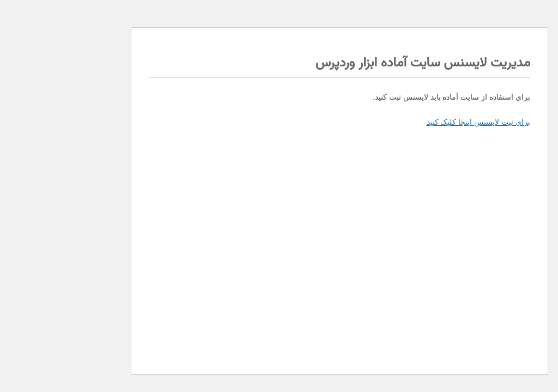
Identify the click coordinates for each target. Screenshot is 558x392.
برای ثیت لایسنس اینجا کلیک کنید (418, 122)
